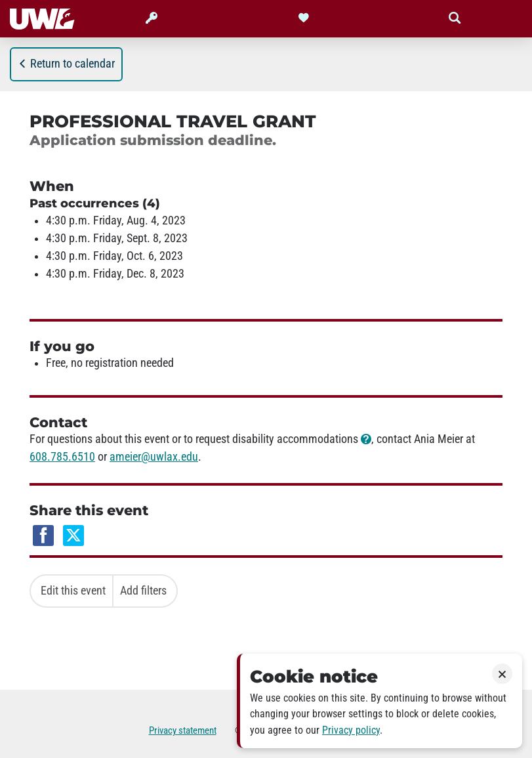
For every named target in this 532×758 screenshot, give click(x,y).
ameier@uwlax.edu (154, 457)
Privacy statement (183, 730)
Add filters (143, 591)
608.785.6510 (62, 457)
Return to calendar (66, 64)
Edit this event (73, 591)
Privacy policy (351, 730)
